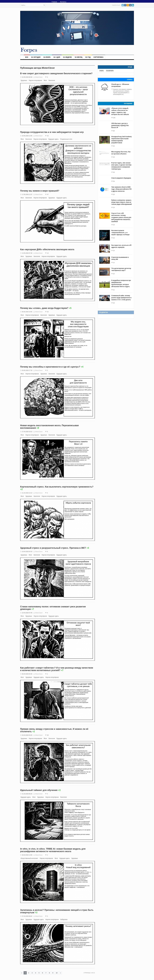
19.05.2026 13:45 (27, 136)
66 (114, 146)
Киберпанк (64, 920)
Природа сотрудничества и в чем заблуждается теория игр (52, 132)
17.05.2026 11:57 (27, 194)
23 (114, 251)
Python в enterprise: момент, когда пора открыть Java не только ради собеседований (122, 202)
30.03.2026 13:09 (27, 855)
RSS (128, 5)
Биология (52, 80)
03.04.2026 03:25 (27, 735)
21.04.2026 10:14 (27, 493)
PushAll (133, 5)
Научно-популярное (35, 80)
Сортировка (98, 57)
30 (48, 735)
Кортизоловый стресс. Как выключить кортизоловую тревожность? (57, 487)
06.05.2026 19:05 (27, 312)
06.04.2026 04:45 (27, 674)
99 (114, 131)
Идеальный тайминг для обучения (39, 790)
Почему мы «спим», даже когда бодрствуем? (44, 308)
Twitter (123, 5)
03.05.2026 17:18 (27, 370)
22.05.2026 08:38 (27, 77)
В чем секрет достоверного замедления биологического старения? (56, 73)
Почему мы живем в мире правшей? (40, 191)
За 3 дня (57, 57)
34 (114, 181)
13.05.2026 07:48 (27, 253)
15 (48, 136)
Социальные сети (66, 139)
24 (114, 208)
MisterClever (39, 77)
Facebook (125, 5)
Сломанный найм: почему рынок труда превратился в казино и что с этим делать (121, 298)
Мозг (45, 80)
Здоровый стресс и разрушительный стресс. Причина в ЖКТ (53, 548)
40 (114, 157)
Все (27, 57)
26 (114, 194)
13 (48, 253)
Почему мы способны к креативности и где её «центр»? (50, 367)
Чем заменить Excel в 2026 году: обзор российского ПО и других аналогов (122, 189)
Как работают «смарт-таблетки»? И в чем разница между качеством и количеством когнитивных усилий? (57, 669)
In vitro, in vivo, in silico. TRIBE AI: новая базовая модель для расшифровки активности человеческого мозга (53, 850)
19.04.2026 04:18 (27, 552)
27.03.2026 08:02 (27, 916)
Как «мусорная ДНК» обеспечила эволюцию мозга (47, 249)
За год (88, 57)
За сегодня (36, 57)
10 (57, 973)
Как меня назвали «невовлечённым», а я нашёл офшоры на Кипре (120, 233)
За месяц (79, 57)
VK (130, 5)
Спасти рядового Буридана (121, 178)
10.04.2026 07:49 (27, 613)
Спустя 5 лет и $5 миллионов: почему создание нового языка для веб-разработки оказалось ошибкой (121, 217)
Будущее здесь (54, 139)
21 (114, 290)
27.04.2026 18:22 (27, 432)
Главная (54, 2)
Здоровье (24, 80)
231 (114, 118)
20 (48, 312)
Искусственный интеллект (29, 858)
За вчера (47, 57)
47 (48, 194)
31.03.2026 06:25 (27, 794)
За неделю (67, 57)
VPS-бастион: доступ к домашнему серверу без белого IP (120, 126)
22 (114, 263)
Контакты (63, 2)
